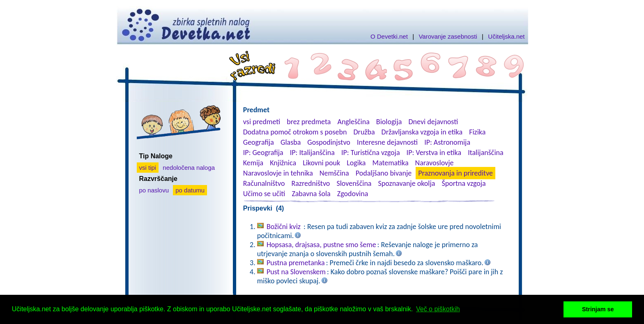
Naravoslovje (435, 163)
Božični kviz (284, 227)
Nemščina (334, 173)
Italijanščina (485, 153)
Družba (364, 132)
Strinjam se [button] (598, 309)
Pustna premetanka (296, 263)
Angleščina (353, 122)
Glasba (291, 142)
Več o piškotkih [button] (438, 309)
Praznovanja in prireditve (455, 173)
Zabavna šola (311, 194)
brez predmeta (309, 122)
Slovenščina (354, 183)
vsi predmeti (262, 122)
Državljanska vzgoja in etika (422, 132)
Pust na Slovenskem (296, 272)
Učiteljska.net (506, 36)
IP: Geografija (263, 153)
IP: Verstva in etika (434, 153)
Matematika (391, 163)
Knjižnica (283, 163)
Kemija (253, 163)
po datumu (190, 190)
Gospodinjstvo (329, 142)
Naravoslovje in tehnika (278, 173)
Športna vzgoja (463, 183)
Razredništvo (310, 183)
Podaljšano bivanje (384, 173)
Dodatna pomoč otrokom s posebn (295, 132)
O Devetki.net (389, 36)
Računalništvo (264, 183)
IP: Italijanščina (312, 153)
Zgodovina (353, 194)
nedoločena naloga (189, 168)
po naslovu (154, 190)
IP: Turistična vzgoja (371, 153)
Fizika (477, 132)
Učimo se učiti (264, 194)
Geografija (259, 142)
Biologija (389, 122)
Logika (356, 163)
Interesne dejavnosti (387, 142)
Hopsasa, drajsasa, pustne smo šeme (321, 245)
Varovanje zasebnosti (448, 36)
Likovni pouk (321, 163)
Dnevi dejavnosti (434, 122)
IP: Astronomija (447, 142)
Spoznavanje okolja (407, 183)
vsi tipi (148, 168)
